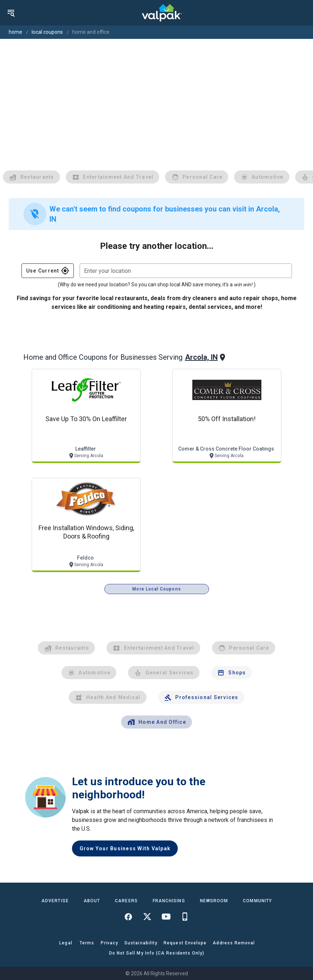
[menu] (11, 13)
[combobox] (186, 271)
